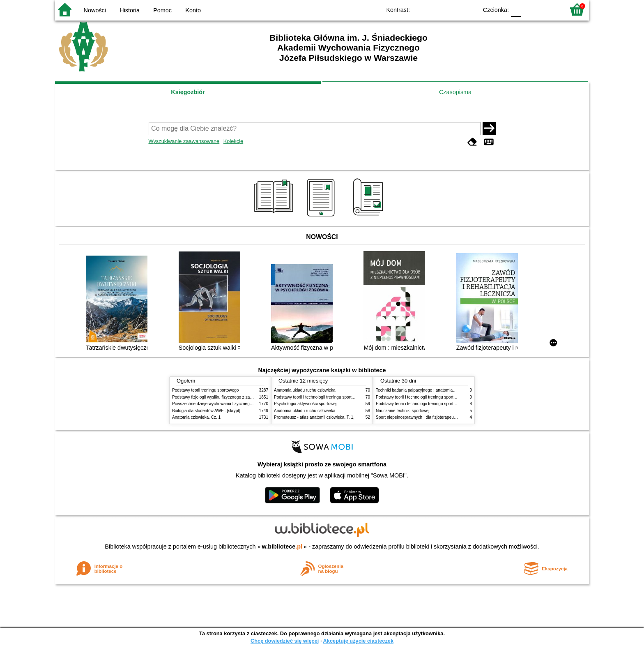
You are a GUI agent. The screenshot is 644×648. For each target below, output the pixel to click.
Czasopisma (455, 92)
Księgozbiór (188, 92)
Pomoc (162, 10)
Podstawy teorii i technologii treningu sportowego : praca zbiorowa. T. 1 (441, 404)
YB (452, 9)
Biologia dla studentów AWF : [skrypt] (206, 411)
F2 (549, 9)
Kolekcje (233, 141)
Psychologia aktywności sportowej (305, 404)
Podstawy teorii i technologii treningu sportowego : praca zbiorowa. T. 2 (339, 397)
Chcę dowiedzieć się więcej (285, 641)
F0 (516, 9)
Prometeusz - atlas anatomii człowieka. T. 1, (314, 417)
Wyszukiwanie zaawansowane (184, 141)
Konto (193, 10)
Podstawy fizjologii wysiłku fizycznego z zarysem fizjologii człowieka (234, 397)
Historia (130, 10)
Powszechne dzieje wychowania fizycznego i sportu (219, 404)
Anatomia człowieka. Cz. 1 (196, 417)
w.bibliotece (282, 547)
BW (436, 9)
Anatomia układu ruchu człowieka (305, 390)
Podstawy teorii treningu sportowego (205, 390)
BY (469, 9)
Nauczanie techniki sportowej (403, 411)
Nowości (95, 10)
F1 (530, 9)
